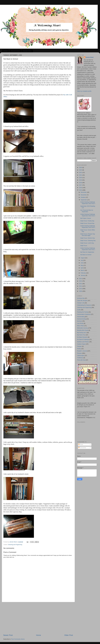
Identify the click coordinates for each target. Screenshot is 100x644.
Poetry (79, 349)
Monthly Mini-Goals (83, 330)
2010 (81, 289)
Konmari (80, 321)
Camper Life (81, 303)
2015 (81, 190)
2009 (81, 291)
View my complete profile (84, 91)
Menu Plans (81, 326)
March (83, 270)
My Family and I (82, 333)
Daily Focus (84, 246)
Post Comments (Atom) (18, 639)
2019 (81, 180)
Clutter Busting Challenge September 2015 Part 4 (88, 203)
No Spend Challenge (83, 339)
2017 (81, 185)
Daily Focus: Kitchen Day (88, 238)
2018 (81, 183)
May (82, 265)
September (84, 200)
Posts (81, 444)
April (82, 268)
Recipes (79, 353)
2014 (81, 279)
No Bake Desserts (82, 337)
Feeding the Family (83, 312)
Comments (82, 448)
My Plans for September (87, 252)
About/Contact (15, 51)
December (84, 192)
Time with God (81, 360)
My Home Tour (81, 335)
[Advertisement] (38, 618)
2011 (81, 286)
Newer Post (8, 635)
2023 (81, 170)
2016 (81, 188)
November (84, 195)
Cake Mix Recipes (82, 301)
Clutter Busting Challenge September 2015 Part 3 (88, 215)
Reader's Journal (82, 351)
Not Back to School (86, 255)
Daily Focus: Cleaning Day (88, 241)
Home (6, 51)
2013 (81, 281)
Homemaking (81, 317)
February (83, 273)
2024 (81, 167)
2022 (81, 172)
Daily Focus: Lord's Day (87, 243)
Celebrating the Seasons (84, 305)
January (83, 275)
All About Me (81, 298)
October (83, 197)
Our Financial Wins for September (87, 211)
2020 (81, 178)
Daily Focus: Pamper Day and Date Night (88, 235)
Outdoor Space (81, 344)
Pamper (79, 346)
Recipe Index (27, 51)
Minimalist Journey (82, 328)
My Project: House (86, 218)
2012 (81, 284)
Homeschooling (82, 319)
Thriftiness (80, 358)
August (83, 258)
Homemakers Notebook (84, 314)
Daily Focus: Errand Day (87, 223)
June (82, 263)
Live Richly (80, 323)
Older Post (69, 635)
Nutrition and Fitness (83, 342)
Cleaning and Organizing (15, 545)
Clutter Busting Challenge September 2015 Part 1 (88, 249)
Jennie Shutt (90, 57)
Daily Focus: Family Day (87, 221)
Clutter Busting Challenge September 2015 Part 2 (88, 227)
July (82, 260)
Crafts (79, 310)
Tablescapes (81, 355)
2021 (81, 175)
